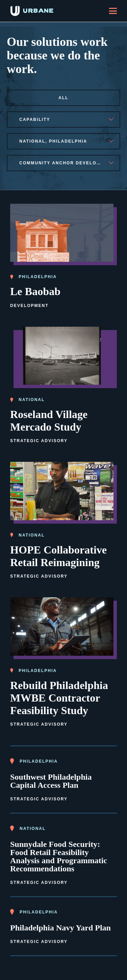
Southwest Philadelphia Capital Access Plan (51, 781)
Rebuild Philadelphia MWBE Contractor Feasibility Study (59, 698)
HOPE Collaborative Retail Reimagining (58, 556)
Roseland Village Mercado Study (49, 421)
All (63, 98)
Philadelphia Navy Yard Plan (60, 928)
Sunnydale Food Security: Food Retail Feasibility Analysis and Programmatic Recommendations (59, 856)
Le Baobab (35, 291)
